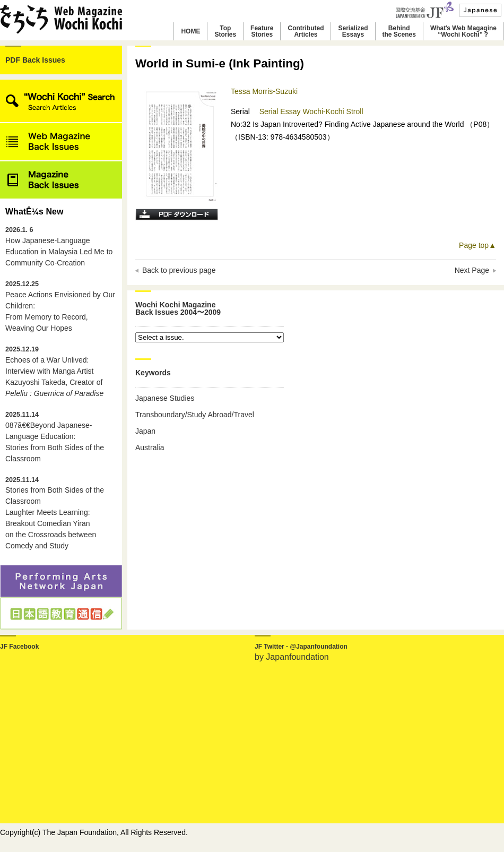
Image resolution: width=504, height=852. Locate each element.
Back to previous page (179, 270)
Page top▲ (477, 245)
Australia (150, 447)
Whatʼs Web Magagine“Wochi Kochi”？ (463, 31)
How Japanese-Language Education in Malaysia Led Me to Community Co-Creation (59, 247)
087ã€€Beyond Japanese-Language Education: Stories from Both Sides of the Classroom (55, 437)
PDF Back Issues (35, 60)
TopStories (225, 31)
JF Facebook (19, 647)
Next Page (472, 270)
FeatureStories (262, 31)
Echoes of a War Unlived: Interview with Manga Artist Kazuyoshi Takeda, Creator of (54, 372)
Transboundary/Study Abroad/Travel (195, 415)
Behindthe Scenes (399, 31)
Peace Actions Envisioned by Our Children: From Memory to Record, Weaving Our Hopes (60, 306)
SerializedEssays (353, 31)
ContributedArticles (306, 31)
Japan (145, 431)
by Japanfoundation (292, 657)
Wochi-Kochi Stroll (333, 111)
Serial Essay (281, 111)
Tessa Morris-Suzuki (264, 91)
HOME (190, 31)
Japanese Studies (165, 398)
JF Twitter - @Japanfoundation (301, 647)
